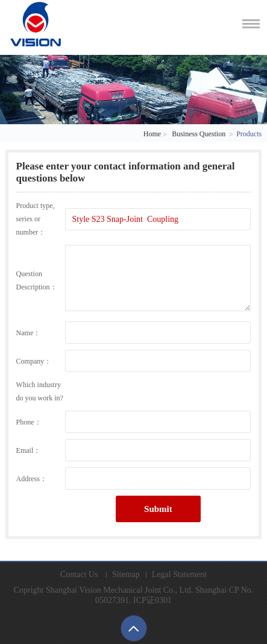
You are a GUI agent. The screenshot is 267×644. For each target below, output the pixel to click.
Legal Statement (179, 574)
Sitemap (126, 574)
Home (152, 134)
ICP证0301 (152, 600)
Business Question (199, 134)
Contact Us (79, 574)
